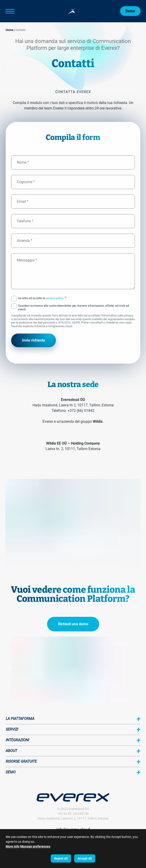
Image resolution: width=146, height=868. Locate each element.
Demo (130, 11)
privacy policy (54, 298)
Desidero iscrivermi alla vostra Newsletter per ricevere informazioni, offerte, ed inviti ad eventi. (73, 308)
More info (13, 847)
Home (10, 30)
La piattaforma (20, 719)
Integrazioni (17, 740)
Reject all (61, 858)
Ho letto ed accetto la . (42, 298)
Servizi (12, 729)
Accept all (85, 858)
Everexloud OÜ (79, 809)
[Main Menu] (17, 11)
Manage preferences (35, 847)
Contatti (20, 30)
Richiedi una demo (73, 624)
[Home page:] (72, 11)
